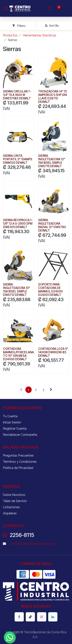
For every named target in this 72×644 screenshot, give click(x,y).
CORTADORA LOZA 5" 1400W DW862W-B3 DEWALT (53, 352)
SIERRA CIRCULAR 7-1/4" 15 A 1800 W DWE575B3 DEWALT (17, 95)
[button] (53, 25)
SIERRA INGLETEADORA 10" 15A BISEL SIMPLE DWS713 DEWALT (17, 290)
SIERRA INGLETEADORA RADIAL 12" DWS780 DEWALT (52, 225)
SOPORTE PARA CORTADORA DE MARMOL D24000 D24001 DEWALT (50, 290)
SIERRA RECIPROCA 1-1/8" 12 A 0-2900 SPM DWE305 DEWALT (18, 224)
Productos (10, 35)
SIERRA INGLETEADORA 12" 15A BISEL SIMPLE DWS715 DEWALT (52, 161)
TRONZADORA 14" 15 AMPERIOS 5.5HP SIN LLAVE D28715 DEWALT (53, 97)
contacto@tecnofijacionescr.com (33, 544)
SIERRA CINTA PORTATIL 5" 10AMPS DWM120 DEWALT (18, 159)
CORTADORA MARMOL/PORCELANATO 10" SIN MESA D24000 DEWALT (18, 354)
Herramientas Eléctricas (39, 35)
